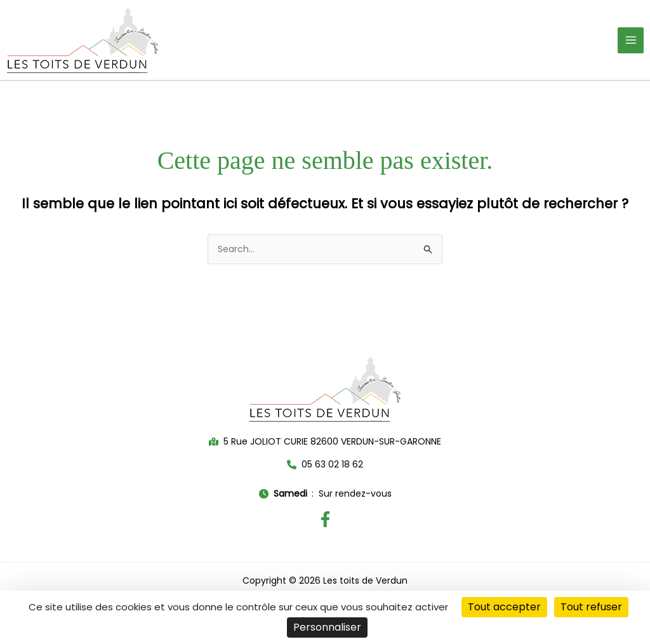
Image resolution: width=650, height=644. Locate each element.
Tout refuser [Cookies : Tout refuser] (591, 607)
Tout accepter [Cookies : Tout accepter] (504, 607)
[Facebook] (325, 519)
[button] (325, 442)
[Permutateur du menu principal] (631, 40)
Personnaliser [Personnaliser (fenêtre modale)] (327, 627)
